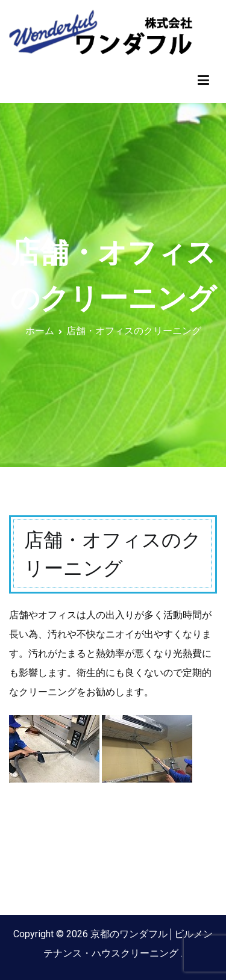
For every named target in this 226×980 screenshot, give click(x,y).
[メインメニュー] (203, 81)
